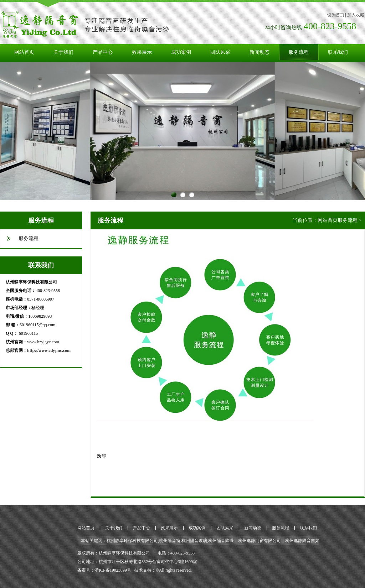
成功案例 (181, 52)
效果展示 (142, 52)
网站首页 (24, 52)
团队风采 (220, 52)
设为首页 (336, 15)
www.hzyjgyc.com (43, 342)
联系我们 (338, 52)
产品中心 (103, 52)
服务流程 (299, 52)
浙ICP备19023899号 (113, 570)
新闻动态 (259, 52)
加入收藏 (356, 15)
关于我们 (63, 52)
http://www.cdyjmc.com (49, 350)
